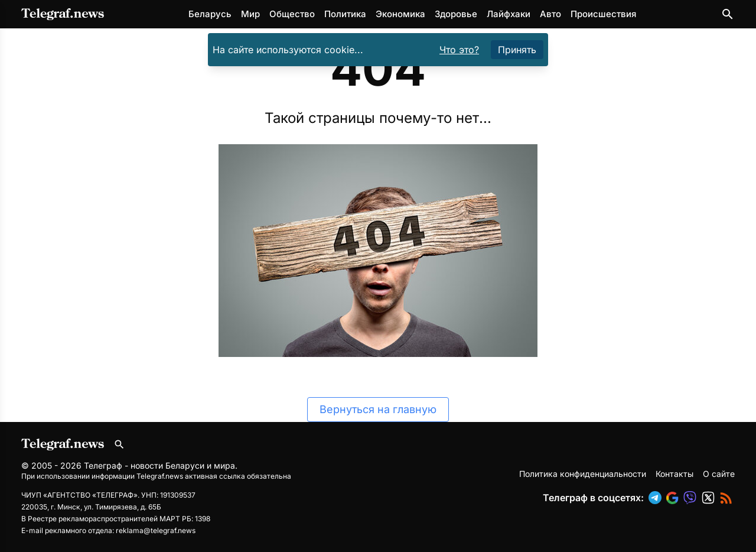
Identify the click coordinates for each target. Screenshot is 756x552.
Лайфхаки (509, 14)
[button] (657, 498)
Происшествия (603, 14)
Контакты (674, 474)
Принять (517, 50)
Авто (550, 14)
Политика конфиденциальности (583, 474)
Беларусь (210, 14)
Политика (345, 14)
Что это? (459, 50)
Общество (292, 14)
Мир (250, 14)
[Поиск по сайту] (728, 14)
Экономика (400, 14)
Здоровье (456, 14)
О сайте (719, 474)
